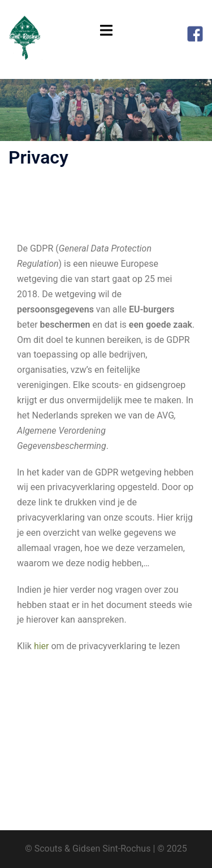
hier (42, 646)
